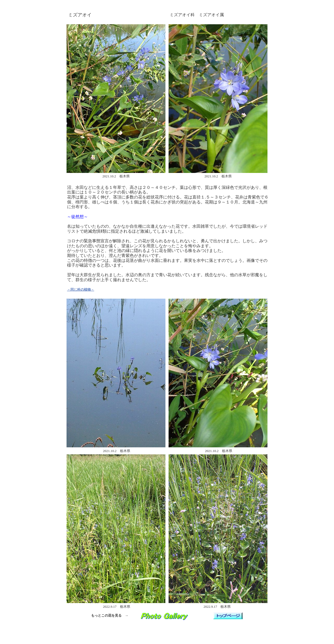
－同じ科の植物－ (81, 289)
